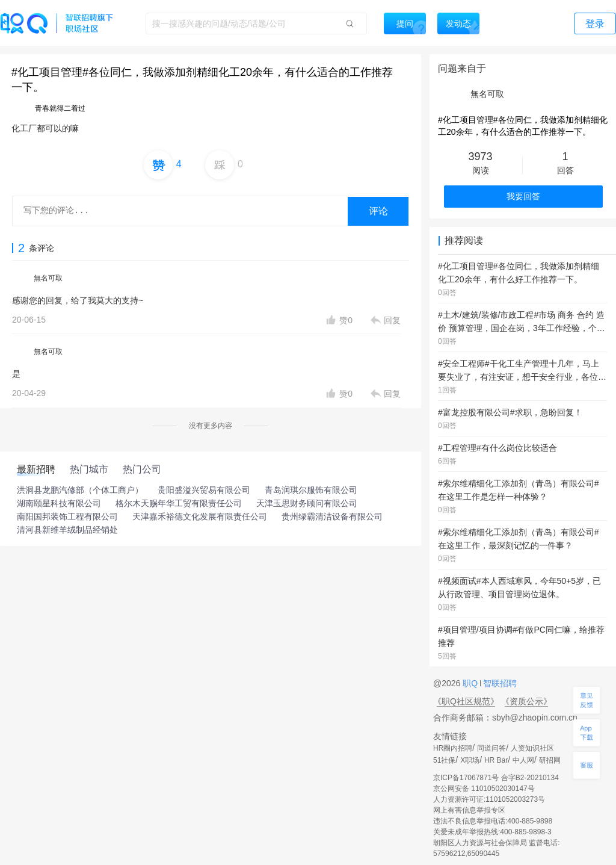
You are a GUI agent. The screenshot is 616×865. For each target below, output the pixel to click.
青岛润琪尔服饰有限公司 (311, 490)
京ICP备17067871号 (466, 778)
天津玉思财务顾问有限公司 (307, 503)
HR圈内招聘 (453, 748)
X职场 (470, 760)
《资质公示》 (526, 701)
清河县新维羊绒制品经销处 (67, 530)
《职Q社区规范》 (466, 701)
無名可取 (48, 278)
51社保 (444, 760)
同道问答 (491, 748)
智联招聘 (499, 683)
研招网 (550, 760)
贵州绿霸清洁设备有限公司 (332, 516)
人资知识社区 (532, 748)
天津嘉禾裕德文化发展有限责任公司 (200, 516)
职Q (471, 683)
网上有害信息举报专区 (469, 810)
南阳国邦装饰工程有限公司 (67, 516)
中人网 (523, 760)
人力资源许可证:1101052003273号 (489, 799)
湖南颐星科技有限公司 (59, 503)
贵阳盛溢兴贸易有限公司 (204, 490)
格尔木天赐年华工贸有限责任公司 (179, 503)
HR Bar (496, 760)
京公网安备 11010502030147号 (484, 789)
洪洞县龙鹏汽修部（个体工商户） (80, 490)
